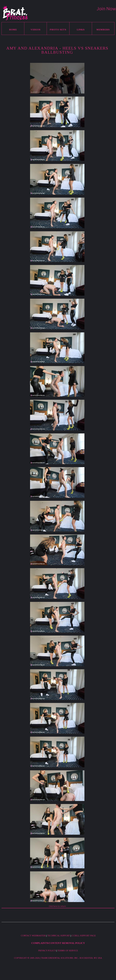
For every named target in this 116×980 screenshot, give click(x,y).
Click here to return (57, 906)
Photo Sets (58, 30)
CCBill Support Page (84, 936)
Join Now (106, 9)
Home (13, 30)
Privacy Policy (47, 951)
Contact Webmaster (33, 936)
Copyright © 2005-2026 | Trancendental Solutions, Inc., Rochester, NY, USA (58, 958)
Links (81, 30)
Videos (36, 30)
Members (103, 30)
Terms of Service (68, 951)
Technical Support (59, 936)
